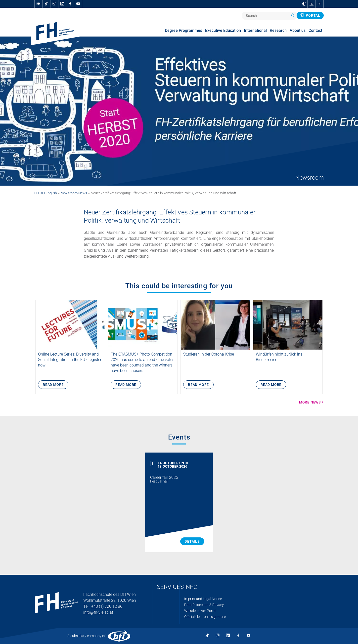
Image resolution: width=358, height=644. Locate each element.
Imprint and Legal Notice (203, 599)
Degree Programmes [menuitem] (183, 30)
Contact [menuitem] (315, 30)
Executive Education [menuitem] (223, 30)
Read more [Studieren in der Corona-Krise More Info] (198, 385)
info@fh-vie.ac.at (98, 612)
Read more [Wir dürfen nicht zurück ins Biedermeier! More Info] (271, 385)
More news (310, 402)
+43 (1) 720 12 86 (107, 606)
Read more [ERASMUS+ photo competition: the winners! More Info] (126, 385)
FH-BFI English (46, 193)
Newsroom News (74, 193)
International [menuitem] (255, 30)
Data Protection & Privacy (204, 605)
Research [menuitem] (278, 30)
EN (312, 4)
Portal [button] (310, 15)
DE (320, 4)
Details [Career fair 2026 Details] (192, 541)
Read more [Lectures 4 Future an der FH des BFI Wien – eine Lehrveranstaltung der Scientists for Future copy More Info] (53, 385)
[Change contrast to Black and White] (304, 4)
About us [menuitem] (298, 30)
